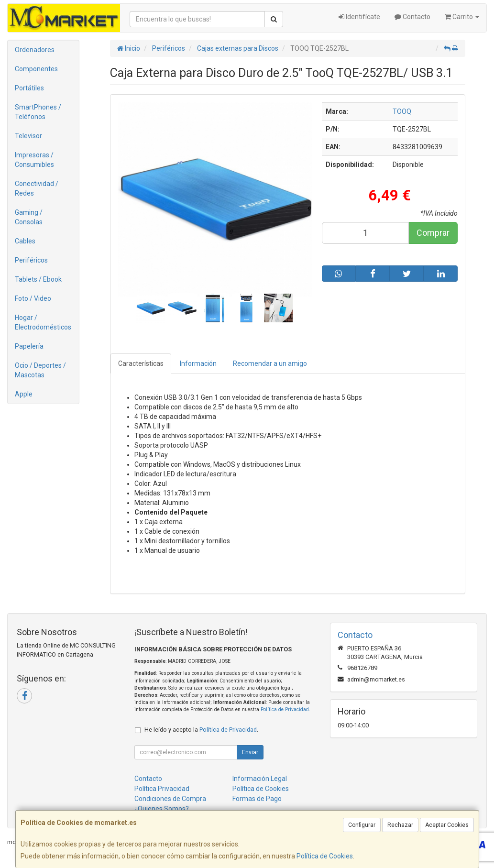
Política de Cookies (325, 856)
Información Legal (260, 779)
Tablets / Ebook (38, 279)
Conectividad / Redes (37, 188)
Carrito (462, 17)
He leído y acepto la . (201, 730)
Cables (25, 241)
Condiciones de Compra (170, 799)
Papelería (29, 346)
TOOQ (402, 111)
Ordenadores (35, 50)
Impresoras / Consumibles (34, 160)
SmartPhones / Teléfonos (38, 112)
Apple (24, 394)
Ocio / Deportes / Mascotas (40, 370)
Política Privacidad (162, 789)
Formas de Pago (257, 799)
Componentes (36, 69)
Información (198, 363)
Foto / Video (33, 298)
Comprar (433, 233)
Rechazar (400, 825)
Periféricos (31, 260)
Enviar (250, 752)
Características (141, 363)
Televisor (28, 136)
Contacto (412, 17)
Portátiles (29, 88)
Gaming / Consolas (29, 217)
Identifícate (359, 17)
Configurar (362, 825)
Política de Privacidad (285, 709)
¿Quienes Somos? (162, 809)
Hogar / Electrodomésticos (43, 322)
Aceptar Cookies (447, 825)
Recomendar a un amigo (270, 363)
